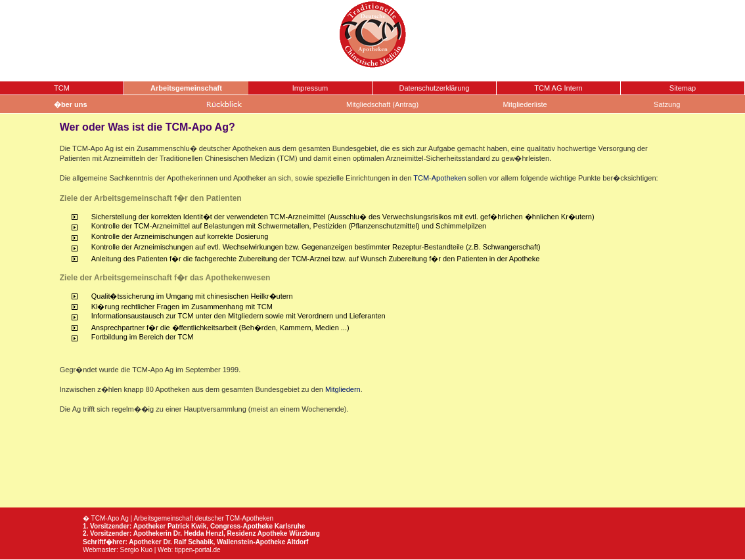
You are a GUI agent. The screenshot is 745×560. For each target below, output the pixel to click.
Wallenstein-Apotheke (251, 542)
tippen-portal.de (198, 550)
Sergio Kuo (136, 550)
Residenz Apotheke (257, 533)
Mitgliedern (343, 389)
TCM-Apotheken (440, 178)
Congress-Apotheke (241, 526)
